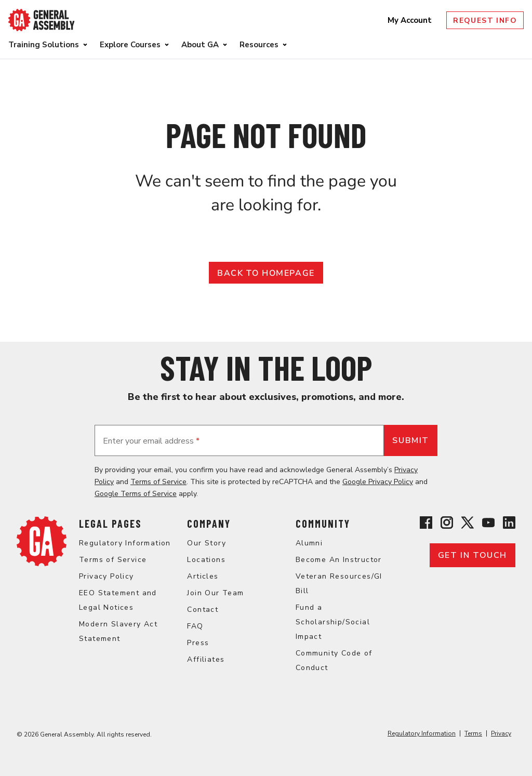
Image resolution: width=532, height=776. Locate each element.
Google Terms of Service (136, 494)
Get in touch (473, 555)
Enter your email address (151, 441)
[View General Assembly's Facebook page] (426, 524)
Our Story (207, 543)
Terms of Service (158, 482)
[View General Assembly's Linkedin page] (509, 524)
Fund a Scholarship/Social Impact (333, 622)
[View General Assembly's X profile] (468, 524)
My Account (411, 20)
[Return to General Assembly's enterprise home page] (42, 20)
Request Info (485, 21)
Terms (473, 733)
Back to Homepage (266, 273)
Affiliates (206, 659)
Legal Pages (110, 524)
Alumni (309, 543)
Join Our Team (215, 593)
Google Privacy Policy (378, 482)
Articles (203, 576)
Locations (206, 560)
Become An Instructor (339, 560)
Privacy (501, 733)
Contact (203, 610)
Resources (259, 45)
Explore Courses (130, 45)
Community (323, 524)
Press (198, 643)
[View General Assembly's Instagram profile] (447, 524)
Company (209, 524)
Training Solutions (44, 45)
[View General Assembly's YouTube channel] (488, 524)
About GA (200, 45)
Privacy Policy (107, 576)
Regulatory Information (125, 543)
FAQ (195, 626)
